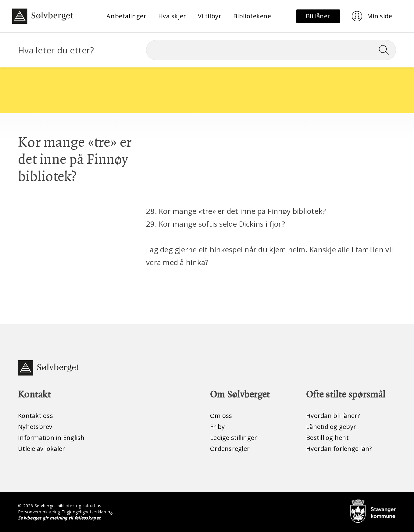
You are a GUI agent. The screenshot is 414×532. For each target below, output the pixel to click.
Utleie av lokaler (41, 449)
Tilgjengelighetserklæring (87, 512)
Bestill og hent (327, 438)
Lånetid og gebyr (331, 427)
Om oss (221, 416)
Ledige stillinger (234, 438)
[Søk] (271, 50)
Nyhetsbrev (35, 427)
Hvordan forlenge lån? (339, 449)
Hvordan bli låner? (333, 416)
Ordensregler (230, 449)
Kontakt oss (36, 416)
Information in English (51, 438)
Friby (217, 427)
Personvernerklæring (39, 512)
